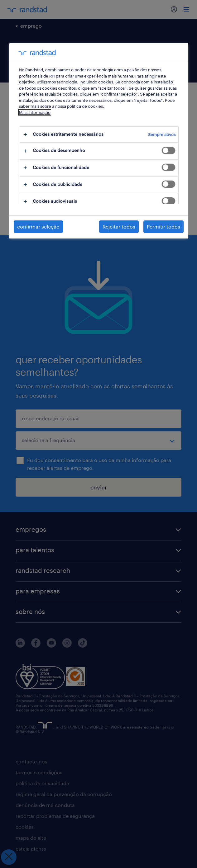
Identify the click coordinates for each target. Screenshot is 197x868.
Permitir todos (163, 226)
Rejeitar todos (119, 226)
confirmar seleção (38, 226)
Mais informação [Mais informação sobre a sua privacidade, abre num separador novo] (35, 112)
